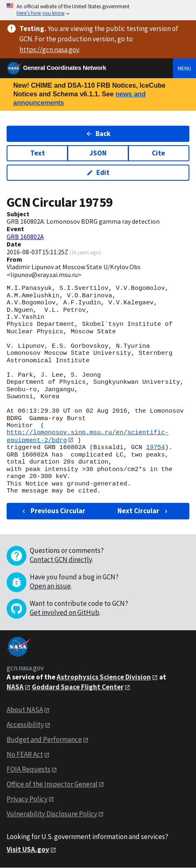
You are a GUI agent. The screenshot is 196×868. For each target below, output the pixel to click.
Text (38, 153)
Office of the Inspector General (52, 784)
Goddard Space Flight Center (78, 687)
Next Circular (143, 511)
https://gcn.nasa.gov (49, 50)
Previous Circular (53, 511)
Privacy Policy (27, 799)
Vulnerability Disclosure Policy (52, 814)
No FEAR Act (25, 754)
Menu (184, 68)
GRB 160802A (25, 237)
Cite (158, 153)
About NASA (25, 710)
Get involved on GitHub (65, 612)
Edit (98, 172)
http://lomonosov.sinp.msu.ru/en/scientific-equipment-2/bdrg (88, 436)
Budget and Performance (44, 740)
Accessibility (25, 725)
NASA (15, 687)
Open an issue (50, 586)
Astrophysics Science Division (104, 677)
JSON (98, 153)
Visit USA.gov (28, 849)
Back (98, 134)
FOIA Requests (29, 769)
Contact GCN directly (61, 560)
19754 (155, 448)
